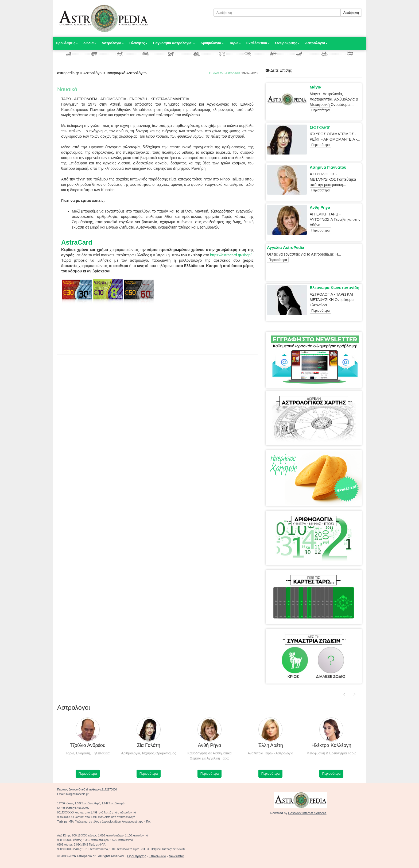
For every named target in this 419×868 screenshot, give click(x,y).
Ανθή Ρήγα (320, 207)
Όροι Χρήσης (137, 856)
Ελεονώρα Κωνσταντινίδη (335, 288)
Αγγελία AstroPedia (286, 247)
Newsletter (176, 856)
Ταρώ (235, 43)
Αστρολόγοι (316, 43)
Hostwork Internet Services (307, 813)
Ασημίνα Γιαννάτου (328, 167)
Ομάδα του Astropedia (225, 73)
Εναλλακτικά (258, 43)
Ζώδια (90, 43)
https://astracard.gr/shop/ (231, 255)
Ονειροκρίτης (288, 43)
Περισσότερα (321, 110)
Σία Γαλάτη (320, 127)
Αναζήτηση (351, 13)
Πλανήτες (138, 43)
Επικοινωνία (158, 856)
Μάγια (315, 87)
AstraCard (77, 242)
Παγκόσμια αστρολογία (174, 43)
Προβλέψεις (67, 43)
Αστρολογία (113, 43)
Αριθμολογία (212, 43)
